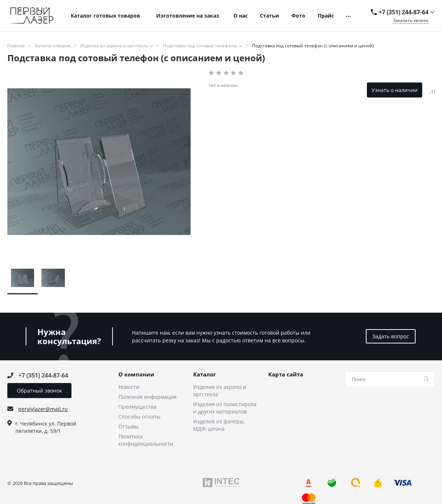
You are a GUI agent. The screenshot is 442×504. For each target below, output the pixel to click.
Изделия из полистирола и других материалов (225, 408)
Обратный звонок (39, 391)
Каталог (205, 375)
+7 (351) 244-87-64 (404, 12)
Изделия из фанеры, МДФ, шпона (219, 425)
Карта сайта (286, 375)
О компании (136, 375)
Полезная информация (148, 397)
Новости (129, 387)
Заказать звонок (411, 21)
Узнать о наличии (395, 90)
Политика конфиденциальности (146, 440)
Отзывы (128, 426)
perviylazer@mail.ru (43, 409)
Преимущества (137, 407)
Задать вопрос (391, 336)
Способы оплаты (139, 417)
